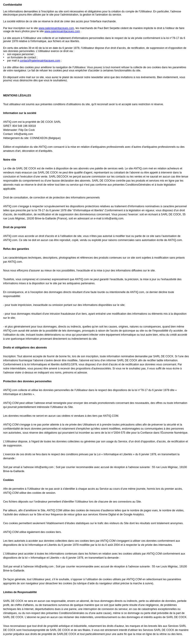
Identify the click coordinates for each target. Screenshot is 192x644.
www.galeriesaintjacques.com (56, 28)
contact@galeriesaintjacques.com (40, 61)
